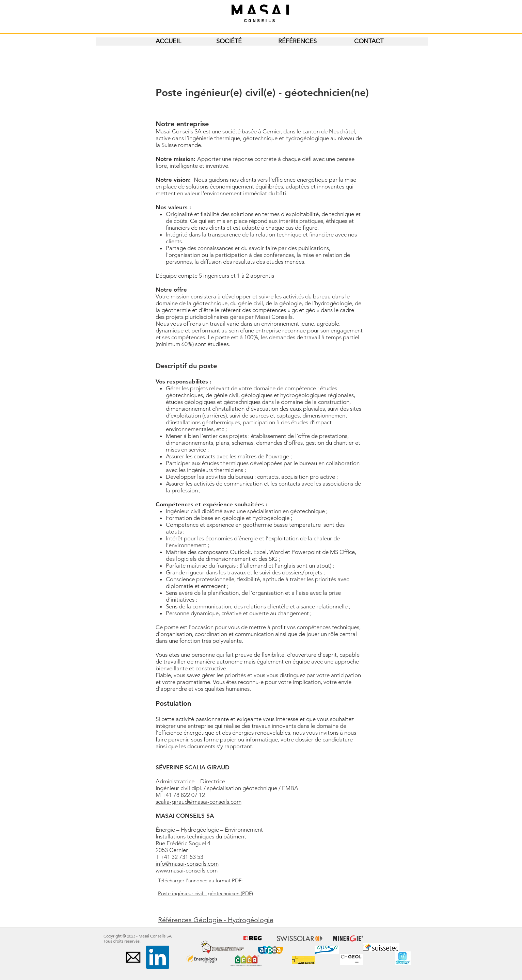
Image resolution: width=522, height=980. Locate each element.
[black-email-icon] (133, 957)
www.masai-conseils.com (187, 870)
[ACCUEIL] (169, 42)
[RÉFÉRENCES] (298, 42)
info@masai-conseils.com (187, 864)
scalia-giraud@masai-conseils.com (199, 802)
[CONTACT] (369, 42)
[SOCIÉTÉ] (229, 42)
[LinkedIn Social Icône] (158, 957)
